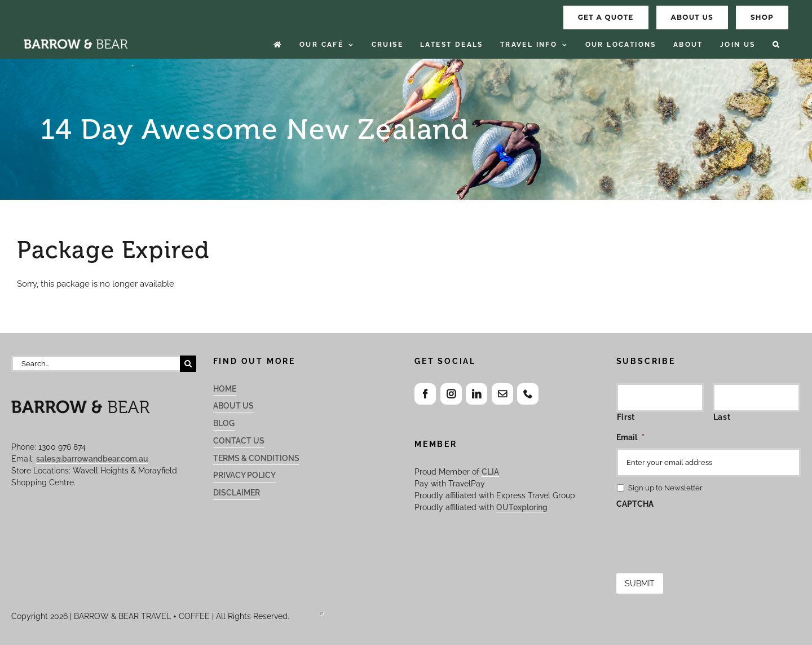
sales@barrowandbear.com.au (92, 459)
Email (630, 437)
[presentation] (702, 537)
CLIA (490, 472)
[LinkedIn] (476, 394)
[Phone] (528, 394)
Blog (224, 423)
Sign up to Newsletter (665, 488)
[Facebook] (425, 394)
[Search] (188, 364)
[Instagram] (451, 394)
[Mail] (502, 394)
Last (722, 417)
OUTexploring (522, 507)
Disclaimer (237, 493)
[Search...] (96, 364)
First (626, 417)
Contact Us (239, 441)
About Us (233, 406)
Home (225, 389)
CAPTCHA (635, 504)
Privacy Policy (244, 475)
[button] (776, 45)
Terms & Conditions (256, 458)
